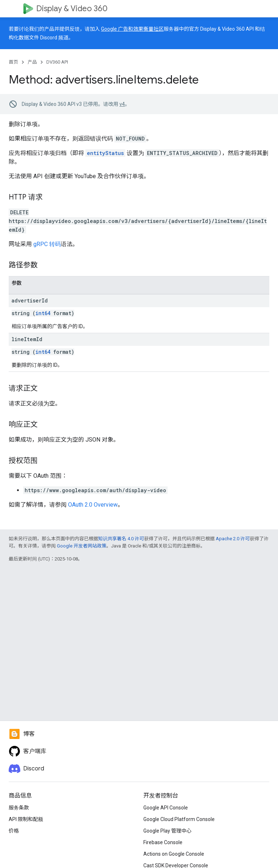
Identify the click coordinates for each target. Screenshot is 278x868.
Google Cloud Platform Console (179, 819)
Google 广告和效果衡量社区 (132, 29)
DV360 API (57, 62)
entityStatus (105, 153)
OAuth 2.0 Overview (93, 505)
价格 (14, 831)
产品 (32, 62)
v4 (122, 104)
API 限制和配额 (26, 819)
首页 (13, 62)
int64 (43, 313)
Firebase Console (163, 842)
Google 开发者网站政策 (82, 546)
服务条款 (19, 808)
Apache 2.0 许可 (233, 539)
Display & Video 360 (72, 8)
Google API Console (166, 808)
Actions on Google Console (174, 854)
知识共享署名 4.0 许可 (121, 539)
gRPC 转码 (47, 244)
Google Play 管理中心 (167, 831)
